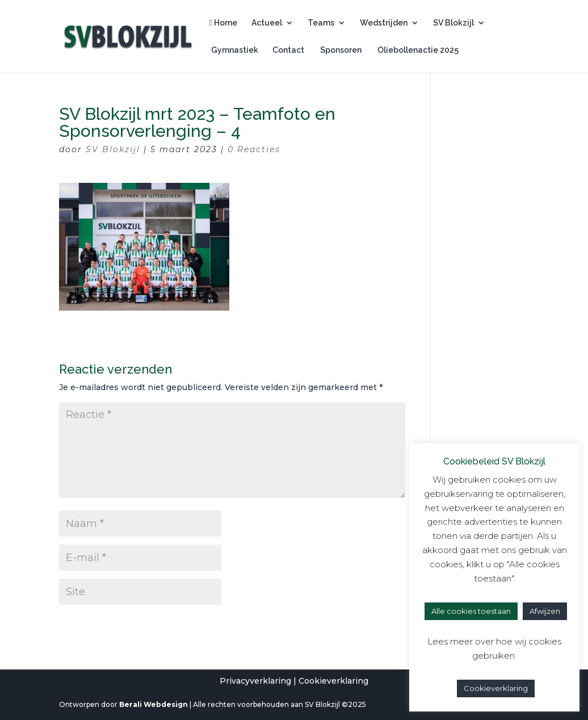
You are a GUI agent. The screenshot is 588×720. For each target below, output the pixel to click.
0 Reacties (254, 149)
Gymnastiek (234, 50)
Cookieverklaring (333, 681)
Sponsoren (340, 50)
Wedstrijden (384, 23)
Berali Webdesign (154, 704)
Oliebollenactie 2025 (417, 50)
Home (223, 23)
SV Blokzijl (453, 23)
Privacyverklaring (255, 681)
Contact (288, 50)
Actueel (267, 23)
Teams (321, 23)
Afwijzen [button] (545, 611)
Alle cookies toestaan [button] (471, 611)
